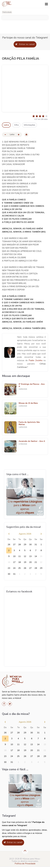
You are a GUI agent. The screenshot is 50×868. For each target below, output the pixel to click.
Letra (6, 125)
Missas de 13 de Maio (28, 403)
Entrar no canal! (25, 44)
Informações (29, 125)
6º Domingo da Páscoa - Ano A (32, 385)
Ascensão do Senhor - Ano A (32, 441)
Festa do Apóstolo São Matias (29, 423)
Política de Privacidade (25, 864)
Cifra (16, 125)
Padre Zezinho (36, 360)
